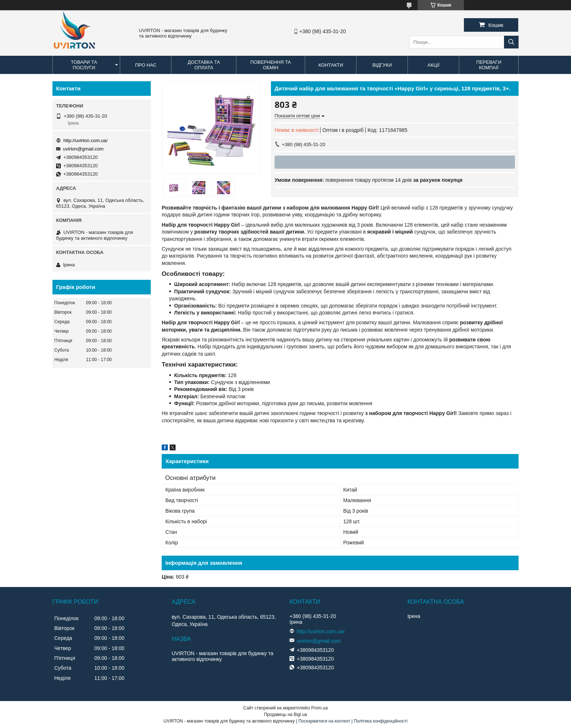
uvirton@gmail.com (83, 149)
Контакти (331, 65)
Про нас (146, 65)
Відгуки (382, 65)
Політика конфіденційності (381, 721)
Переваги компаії (489, 65)
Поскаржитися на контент (324, 721)
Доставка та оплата (204, 65)
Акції (434, 65)
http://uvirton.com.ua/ (85, 140)
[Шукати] (511, 42)
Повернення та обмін (271, 65)
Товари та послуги (84, 65)
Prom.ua (320, 708)
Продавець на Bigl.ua (285, 715)
